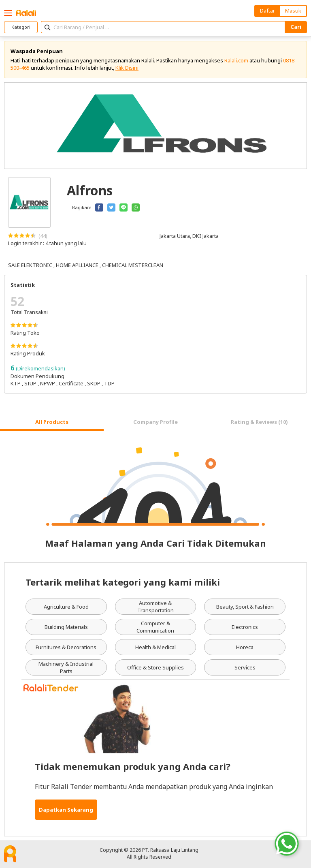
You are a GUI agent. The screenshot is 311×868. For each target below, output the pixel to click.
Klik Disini (127, 68)
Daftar (267, 11)
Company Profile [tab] (155, 422)
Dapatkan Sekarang (66, 810)
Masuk (293, 11)
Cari (296, 27)
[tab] (52, 422)
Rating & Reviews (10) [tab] (259, 422)
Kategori (21, 27)
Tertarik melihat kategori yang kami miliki (123, 582)
